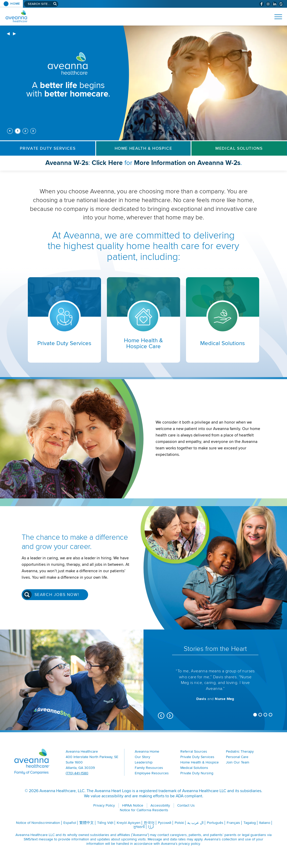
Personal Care (237, 757)
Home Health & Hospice (143, 148)
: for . (156, 165)
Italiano (265, 823)
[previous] (8, 34)
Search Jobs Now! (57, 595)
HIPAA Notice (133, 805)
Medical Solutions (239, 148)
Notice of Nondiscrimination (38, 823)
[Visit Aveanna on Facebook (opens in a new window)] (262, 4)
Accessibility (160, 805)
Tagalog (250, 823)
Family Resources (149, 768)
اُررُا (151, 827)
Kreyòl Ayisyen (129, 823)
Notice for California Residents (144, 810)
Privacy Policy (104, 805)
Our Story (142, 757)
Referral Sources (194, 751)
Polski (179, 823)
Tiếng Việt (105, 823)
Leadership (144, 762)
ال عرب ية (195, 823)
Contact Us (186, 805)
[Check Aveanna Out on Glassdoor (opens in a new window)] (281, 4)
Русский (165, 823)
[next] (14, 34)
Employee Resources (152, 773)
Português (215, 823)
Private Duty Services (48, 148)
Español (70, 823)
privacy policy (189, 844)
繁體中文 (87, 823)
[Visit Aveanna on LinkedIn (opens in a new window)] (275, 4)
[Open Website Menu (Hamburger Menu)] (276, 17)
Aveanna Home (147, 751)
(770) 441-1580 (77, 773)
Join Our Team (238, 762)
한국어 (149, 823)
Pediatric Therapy (240, 751)
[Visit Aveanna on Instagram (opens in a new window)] (268, 4)
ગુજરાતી (139, 827)
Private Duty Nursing (197, 773)
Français (233, 823)
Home (15, 4)
